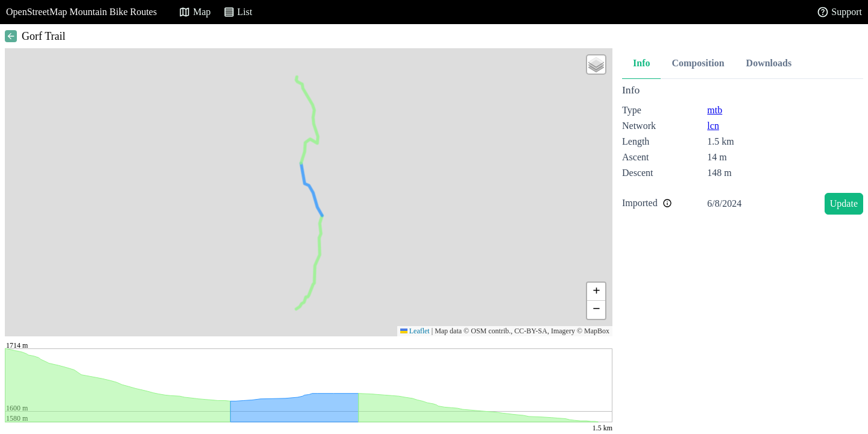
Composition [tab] (698, 63)
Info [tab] (641, 63)
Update (844, 203)
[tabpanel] (743, 152)
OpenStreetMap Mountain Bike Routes (81, 12)
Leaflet (415, 331)
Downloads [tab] (769, 63)
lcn (713, 126)
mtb (715, 110)
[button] (596, 64)
